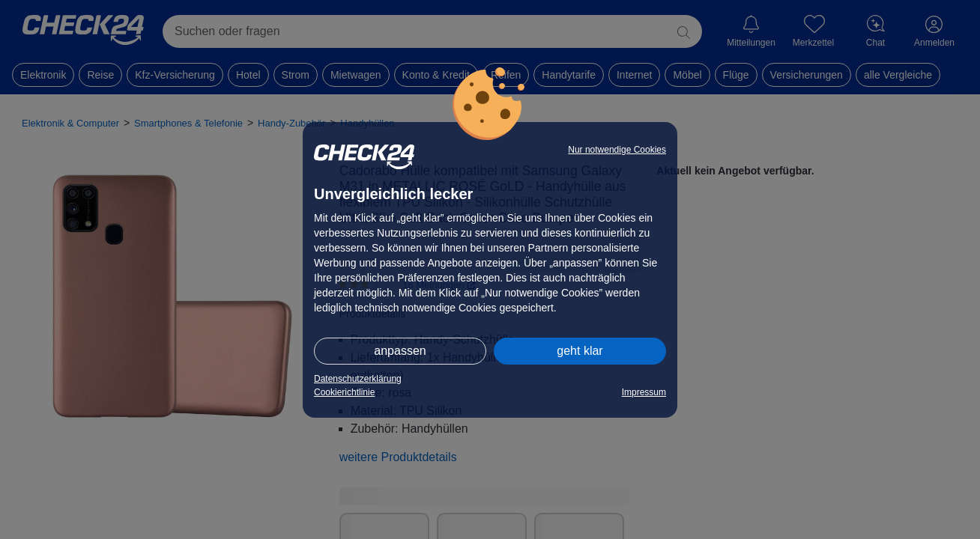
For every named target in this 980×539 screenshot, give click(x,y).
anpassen (400, 351)
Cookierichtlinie (344, 392)
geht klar (580, 351)
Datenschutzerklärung (358, 379)
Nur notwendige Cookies (617, 150)
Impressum (644, 392)
